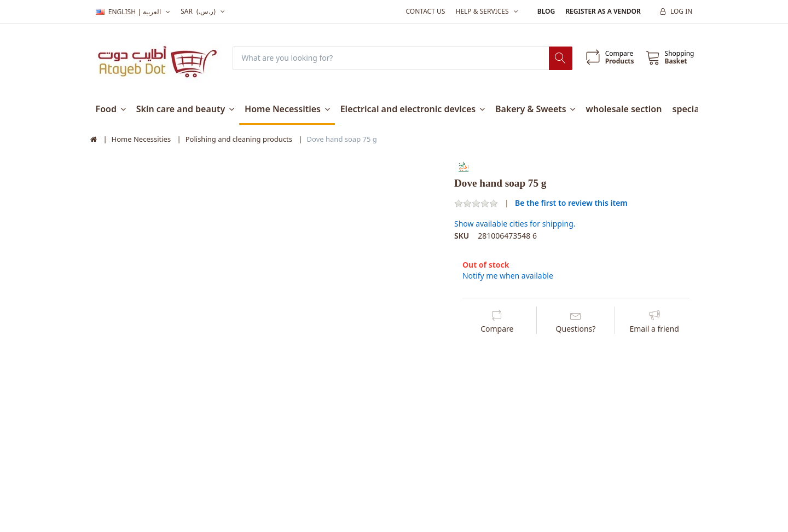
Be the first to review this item (571, 203)
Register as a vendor (603, 11)
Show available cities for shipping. (515, 224)
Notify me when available (508, 276)
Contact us (425, 11)
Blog (546, 11)
